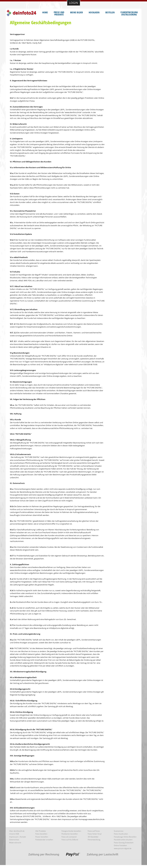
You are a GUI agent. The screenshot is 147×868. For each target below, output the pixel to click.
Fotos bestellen (41, 834)
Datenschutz (14, 840)
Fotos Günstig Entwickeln (124, 843)
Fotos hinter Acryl (95, 834)
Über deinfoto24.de (17, 831)
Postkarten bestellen (70, 834)
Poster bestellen (42, 837)
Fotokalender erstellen (44, 840)
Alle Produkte (41, 831)
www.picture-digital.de (123, 848)
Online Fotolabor (120, 845)
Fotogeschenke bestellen (71, 831)
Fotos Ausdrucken (121, 834)
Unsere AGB (14, 834)
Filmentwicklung (94, 840)
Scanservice (119, 831)
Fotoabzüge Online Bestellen (125, 837)
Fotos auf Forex (94, 831)
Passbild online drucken (123, 840)
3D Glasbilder (93, 837)
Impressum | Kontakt (18, 837)
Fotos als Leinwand (69, 837)
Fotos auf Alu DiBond (70, 840)
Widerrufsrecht (15, 843)
